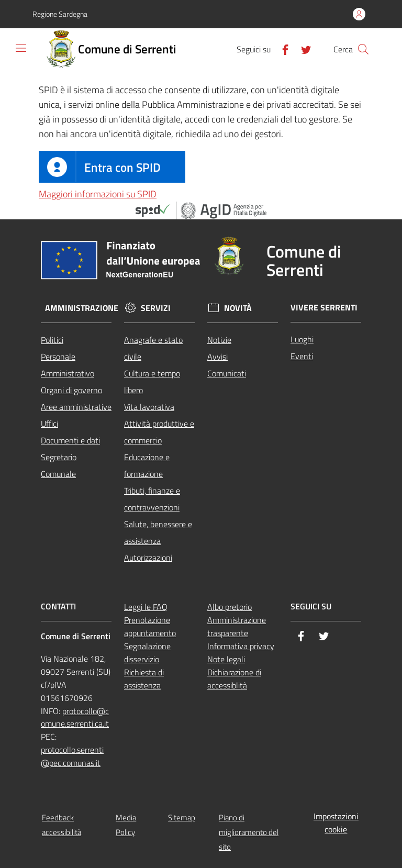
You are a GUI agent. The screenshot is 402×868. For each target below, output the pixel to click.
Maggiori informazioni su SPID (98, 194)
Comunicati (227, 373)
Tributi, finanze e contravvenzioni (152, 499)
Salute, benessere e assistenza (158, 532)
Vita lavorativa (149, 407)
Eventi (302, 356)
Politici (52, 340)
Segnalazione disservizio (147, 653)
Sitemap (182, 817)
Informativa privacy (241, 646)
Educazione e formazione (147, 465)
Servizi (156, 308)
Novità (238, 308)
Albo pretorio (230, 607)
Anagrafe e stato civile (153, 348)
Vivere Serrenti (324, 308)
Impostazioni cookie (336, 823)
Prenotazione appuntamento (150, 626)
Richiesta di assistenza (144, 679)
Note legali (226, 659)
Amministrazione (82, 308)
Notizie (219, 340)
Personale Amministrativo (68, 365)
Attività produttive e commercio (159, 432)
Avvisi (217, 357)
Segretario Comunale (59, 465)
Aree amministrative (76, 407)
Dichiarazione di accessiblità (234, 679)
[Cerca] (363, 49)
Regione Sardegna (60, 14)
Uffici (49, 424)
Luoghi (302, 339)
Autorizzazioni (148, 558)
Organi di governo (71, 390)
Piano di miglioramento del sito (249, 832)
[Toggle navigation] (21, 48)
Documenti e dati (70, 440)
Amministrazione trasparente (237, 626)
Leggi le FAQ (146, 607)
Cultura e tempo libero (152, 382)
